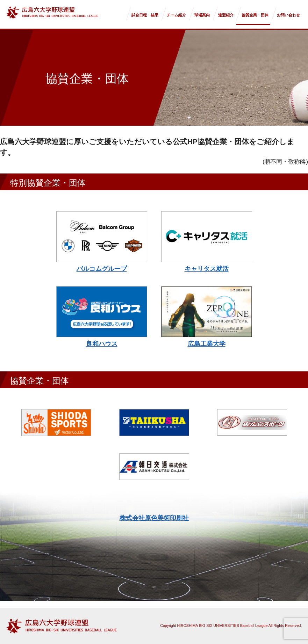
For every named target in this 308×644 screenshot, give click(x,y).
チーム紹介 (176, 15)
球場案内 (202, 15)
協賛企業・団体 (255, 15)
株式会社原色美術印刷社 (154, 518)
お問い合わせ (288, 15)
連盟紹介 (226, 15)
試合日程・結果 (145, 15)
